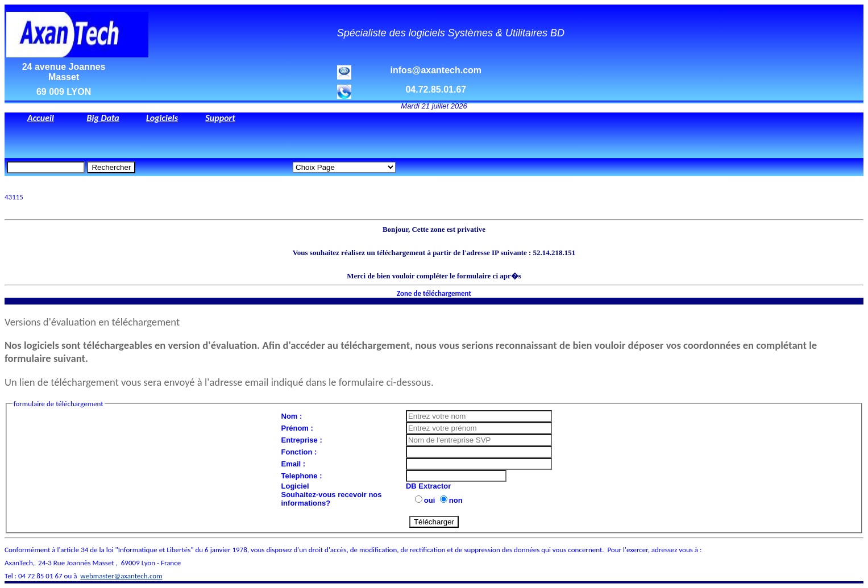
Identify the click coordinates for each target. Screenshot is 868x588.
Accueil (41, 118)
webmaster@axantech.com (121, 576)
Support (220, 118)
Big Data (103, 118)
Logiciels (162, 118)
